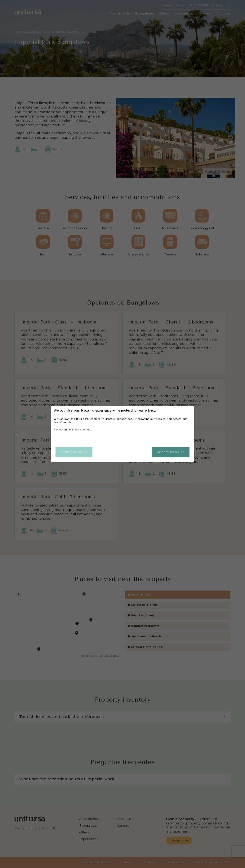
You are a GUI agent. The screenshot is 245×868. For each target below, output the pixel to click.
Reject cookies (74, 452)
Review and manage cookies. (72, 430)
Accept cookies (171, 452)
